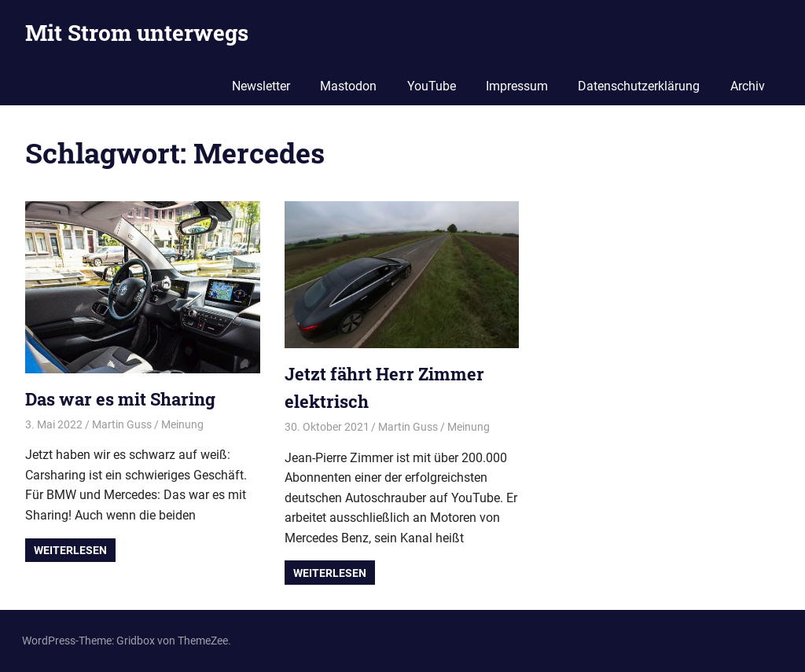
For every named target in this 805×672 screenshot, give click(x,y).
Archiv (748, 86)
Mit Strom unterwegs (137, 33)
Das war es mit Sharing (120, 399)
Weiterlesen (70, 550)
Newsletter (261, 86)
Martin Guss (122, 424)
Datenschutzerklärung (639, 86)
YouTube (432, 86)
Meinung (182, 424)
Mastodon (348, 86)
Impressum (517, 86)
